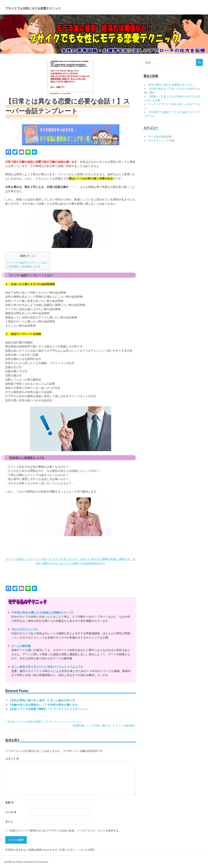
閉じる (30, 256)
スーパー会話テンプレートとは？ (28, 262)
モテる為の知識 (157, 136)
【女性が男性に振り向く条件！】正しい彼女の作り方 (42, 700)
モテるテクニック (14, 118)
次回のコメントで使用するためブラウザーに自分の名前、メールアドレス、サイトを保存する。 (65, 830)
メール (11, 812)
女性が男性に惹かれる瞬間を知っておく (171, 85)
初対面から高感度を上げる (24, 266)
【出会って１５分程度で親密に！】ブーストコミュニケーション (49, 709)
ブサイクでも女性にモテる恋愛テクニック (65, 7)
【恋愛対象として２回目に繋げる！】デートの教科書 (103, 725)
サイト (9, 822)
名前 (9, 802)
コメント (12, 759)
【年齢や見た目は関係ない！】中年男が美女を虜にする (43, 705)
